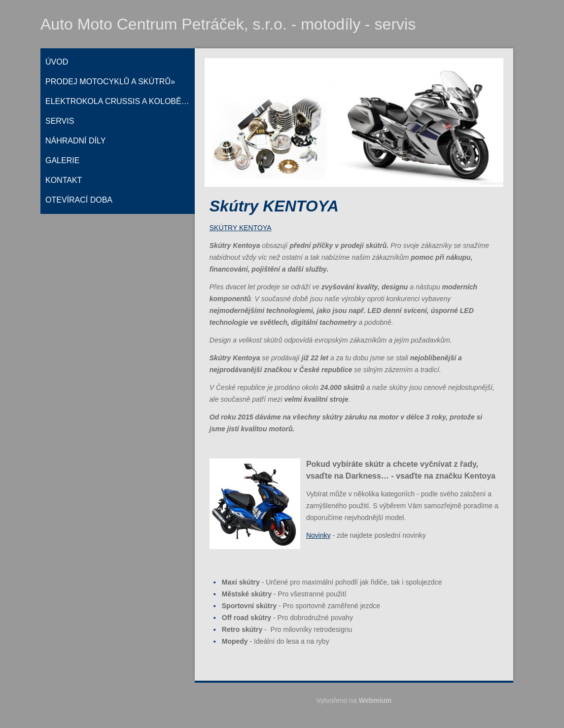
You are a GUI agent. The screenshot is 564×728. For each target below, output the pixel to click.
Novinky (318, 535)
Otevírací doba (79, 200)
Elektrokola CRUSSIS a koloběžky (120, 101)
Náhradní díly (75, 141)
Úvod (57, 62)
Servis (60, 121)
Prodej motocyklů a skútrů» (110, 82)
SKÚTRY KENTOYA (241, 228)
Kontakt (64, 180)
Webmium (375, 700)
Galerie (62, 160)
